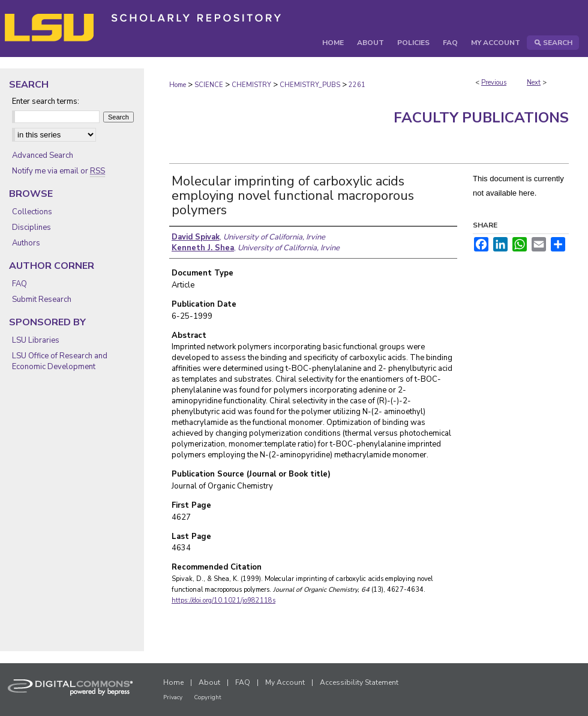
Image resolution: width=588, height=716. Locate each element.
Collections (32, 212)
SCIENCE (209, 85)
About (209, 682)
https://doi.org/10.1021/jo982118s (223, 600)
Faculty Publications (481, 118)
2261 (357, 85)
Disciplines (31, 227)
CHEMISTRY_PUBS (310, 85)
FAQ (19, 284)
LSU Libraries (36, 340)
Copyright (208, 697)
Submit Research (42, 299)
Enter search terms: (46, 101)
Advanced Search (43, 155)
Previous (494, 83)
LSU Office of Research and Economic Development (60, 361)
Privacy (173, 697)
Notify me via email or (58, 171)
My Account (285, 682)
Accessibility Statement (359, 682)
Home (178, 85)
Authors (26, 243)
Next (534, 83)
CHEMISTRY (251, 85)
